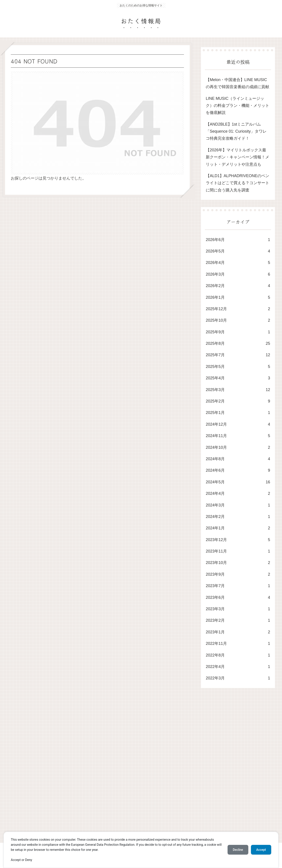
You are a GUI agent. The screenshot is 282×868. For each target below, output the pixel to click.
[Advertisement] (135, 770)
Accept (261, 850)
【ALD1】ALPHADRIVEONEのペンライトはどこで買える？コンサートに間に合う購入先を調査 (237, 183)
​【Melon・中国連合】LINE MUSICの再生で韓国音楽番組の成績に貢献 (237, 83)
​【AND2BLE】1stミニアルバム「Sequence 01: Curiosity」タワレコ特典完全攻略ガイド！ (236, 131)
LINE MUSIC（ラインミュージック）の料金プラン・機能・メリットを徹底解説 (237, 106)
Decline (238, 850)
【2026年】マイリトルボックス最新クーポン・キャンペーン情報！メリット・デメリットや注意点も (237, 157)
